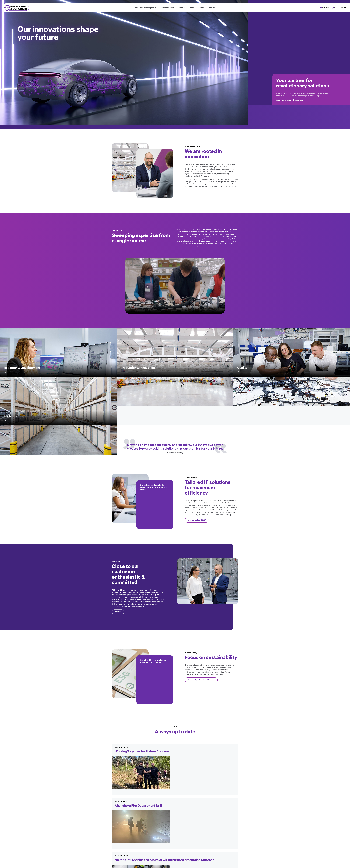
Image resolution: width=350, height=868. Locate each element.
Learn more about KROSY (197, 520)
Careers (202, 8)
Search (343, 8)
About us (118, 612)
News (192, 8)
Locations (326, 8)
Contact (212, 8)
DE (335, 8)
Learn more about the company (290, 100)
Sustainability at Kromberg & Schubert (201, 680)
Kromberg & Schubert (17, 8)
